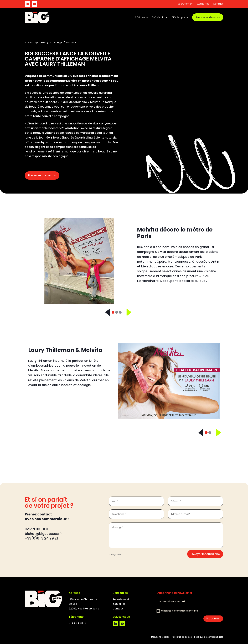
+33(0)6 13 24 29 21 (41, 538)
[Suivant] (127, 312)
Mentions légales (160, 637)
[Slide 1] (113, 312)
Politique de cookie (182, 637)
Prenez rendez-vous (42, 175)
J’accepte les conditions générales (177, 611)
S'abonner (213, 618)
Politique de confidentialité (209, 637)
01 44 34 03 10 (77, 623)
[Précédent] (106, 312)
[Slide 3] (120, 312)
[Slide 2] (117, 312)
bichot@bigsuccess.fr (44, 534)
